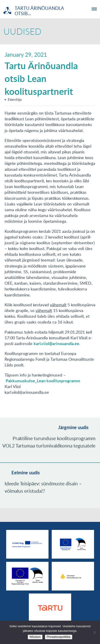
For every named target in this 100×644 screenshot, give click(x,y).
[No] (94, 632)
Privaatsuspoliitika (59, 637)
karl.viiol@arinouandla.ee (56, 343)
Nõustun (35, 637)
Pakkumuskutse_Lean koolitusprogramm (43, 381)
